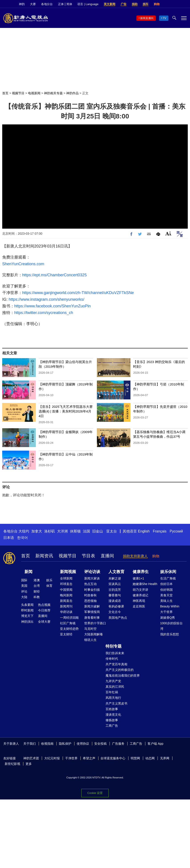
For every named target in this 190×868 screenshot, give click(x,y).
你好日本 (166, 584)
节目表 (88, 556)
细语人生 (90, 640)
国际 (24, 580)
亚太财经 (66, 634)
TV (165, 18)
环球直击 (66, 584)
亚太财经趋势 (69, 629)
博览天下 (27, 616)
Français (160, 531)
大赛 (33, 4)
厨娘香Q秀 (168, 618)
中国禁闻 (66, 590)
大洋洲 (62, 531)
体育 (49, 586)
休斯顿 (75, 531)
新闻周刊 (66, 606)
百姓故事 (112, 709)
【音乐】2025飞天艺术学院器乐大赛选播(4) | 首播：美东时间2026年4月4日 (66, 411)
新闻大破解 (92, 606)
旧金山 (98, 531)
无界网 (165, 758)
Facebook (169, 4)
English (144, 531)
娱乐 (49, 580)
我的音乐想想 (170, 634)
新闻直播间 (147, 18)
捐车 (146, 4)
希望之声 (89, 758)
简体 (69, 4)
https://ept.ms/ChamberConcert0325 (54, 275)
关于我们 (30, 744)
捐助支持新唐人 (135, 556)
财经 (37, 591)
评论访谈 (92, 572)
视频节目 (18, 93)
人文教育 (116, 572)
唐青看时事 (92, 618)
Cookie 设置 (95, 793)
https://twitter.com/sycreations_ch (44, 313)
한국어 (22, 538)
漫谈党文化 (113, 715)
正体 (61, 4)
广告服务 (118, 744)
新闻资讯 (44, 556)
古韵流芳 (115, 590)
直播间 (107, 556)
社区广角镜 (68, 623)
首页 (5, 93)
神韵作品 (72, 93)
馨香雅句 (115, 595)
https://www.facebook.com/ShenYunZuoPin (52, 306)
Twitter (177, 4)
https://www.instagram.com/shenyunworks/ (46, 299)
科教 (37, 597)
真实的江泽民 (115, 687)
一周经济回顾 (69, 618)
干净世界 (71, 758)
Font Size (168, 233)
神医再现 (139, 601)
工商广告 (112, 726)
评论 (24, 591)
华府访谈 (66, 612)
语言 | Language (88, 4)
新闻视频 (68, 572)
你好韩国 (166, 590)
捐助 (135, 4)
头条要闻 (27, 605)
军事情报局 (92, 612)
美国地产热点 (118, 618)
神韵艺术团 (31, 758)
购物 (157, 4)
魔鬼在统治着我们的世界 (123, 676)
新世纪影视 (12, 764)
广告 (124, 4)
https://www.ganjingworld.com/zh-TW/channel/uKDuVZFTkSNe (78, 293)
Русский (176, 531)
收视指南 (47, 744)
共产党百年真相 (116, 664)
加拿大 (37, 531)
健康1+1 (138, 578)
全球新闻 (66, 578)
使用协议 (83, 744)
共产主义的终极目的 (120, 670)
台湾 (37, 586)
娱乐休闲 (168, 572)
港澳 (37, 580)
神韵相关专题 (53, 93)
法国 (86, 531)
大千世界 (166, 612)
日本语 (9, 538)
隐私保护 (65, 744)
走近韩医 (139, 606)
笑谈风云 (115, 584)
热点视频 (44, 605)
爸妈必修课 (116, 606)
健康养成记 (140, 595)
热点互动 (90, 584)
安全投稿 (100, 744)
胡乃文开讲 (140, 590)
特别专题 (114, 646)
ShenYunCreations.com (23, 264)
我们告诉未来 (115, 653)
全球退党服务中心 (113, 758)
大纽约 (24, 531)
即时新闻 (27, 610)
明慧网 (135, 758)
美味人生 (166, 601)
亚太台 (112, 531)
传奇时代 (112, 659)
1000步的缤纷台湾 (171, 626)
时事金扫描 (92, 590)
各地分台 (47, 4)
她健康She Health (145, 584)
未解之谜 (115, 578)
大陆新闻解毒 (94, 634)
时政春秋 (90, 595)
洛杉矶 (50, 531)
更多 (29, 764)
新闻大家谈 (92, 578)
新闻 (28, 572)
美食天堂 (166, 595)
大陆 (24, 597)
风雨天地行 (113, 698)
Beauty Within (170, 606)
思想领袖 (90, 601)
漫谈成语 (115, 601)
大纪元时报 (52, 758)
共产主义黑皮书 (116, 703)
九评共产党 (113, 681)
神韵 (22, 4)
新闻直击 (66, 601)
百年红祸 (112, 692)
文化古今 (115, 612)
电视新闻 (34, 93)
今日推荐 (44, 610)
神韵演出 (27, 622)
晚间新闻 (66, 595)
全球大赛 (44, 622)
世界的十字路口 (95, 623)
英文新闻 (110, 4)
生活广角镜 (168, 578)
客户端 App (155, 744)
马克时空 (90, 629)
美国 (24, 586)
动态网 (150, 758)
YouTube (184, 4)
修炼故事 (112, 720)
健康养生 (141, 572)
